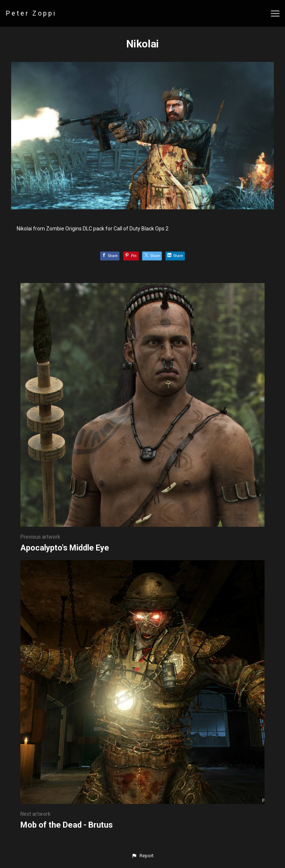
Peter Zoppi (31, 13)
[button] (142, 856)
